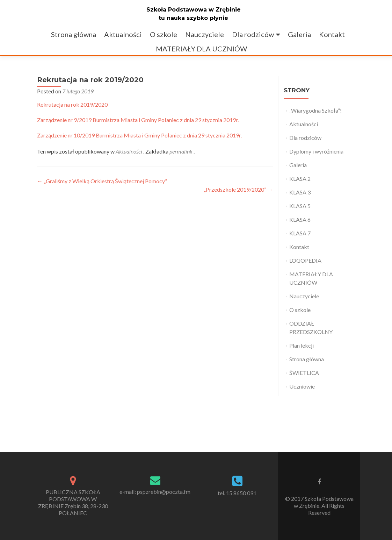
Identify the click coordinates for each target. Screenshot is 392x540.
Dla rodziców (253, 34)
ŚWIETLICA (304, 373)
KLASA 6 (300, 219)
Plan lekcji (302, 345)
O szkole (164, 34)
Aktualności (123, 34)
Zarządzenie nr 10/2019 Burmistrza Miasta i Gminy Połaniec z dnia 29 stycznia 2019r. (139, 135)
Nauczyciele (205, 34)
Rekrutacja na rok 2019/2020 (72, 104)
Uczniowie (302, 386)
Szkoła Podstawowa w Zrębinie (194, 10)
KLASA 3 (300, 192)
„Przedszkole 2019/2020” (238, 189)
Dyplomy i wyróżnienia (316, 151)
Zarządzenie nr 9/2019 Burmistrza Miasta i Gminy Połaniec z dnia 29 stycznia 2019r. (138, 120)
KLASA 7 (300, 233)
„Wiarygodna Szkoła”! (315, 110)
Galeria (299, 34)
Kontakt (332, 34)
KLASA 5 (300, 206)
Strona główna (74, 34)
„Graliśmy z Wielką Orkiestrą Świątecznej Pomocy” (102, 181)
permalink (182, 151)
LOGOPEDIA (305, 260)
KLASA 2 (300, 179)
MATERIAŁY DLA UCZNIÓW (201, 49)
